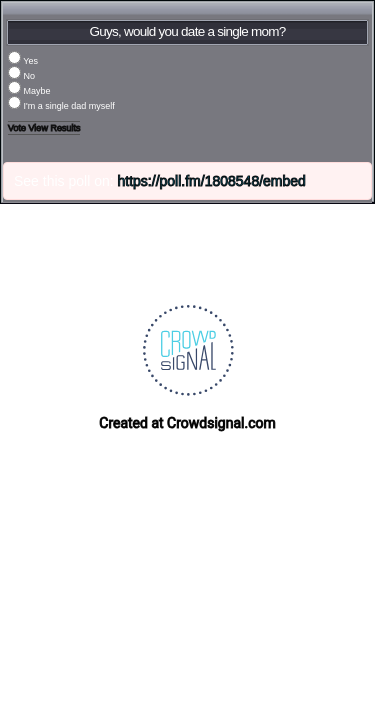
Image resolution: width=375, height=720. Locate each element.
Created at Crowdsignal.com (187, 423)
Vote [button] (18, 128)
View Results (55, 128)
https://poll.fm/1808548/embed (212, 181)
